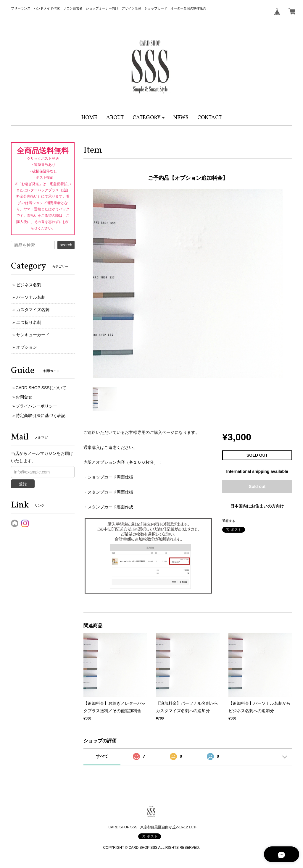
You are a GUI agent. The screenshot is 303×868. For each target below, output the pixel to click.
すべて (102, 756)
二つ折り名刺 (29, 322)
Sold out (257, 486)
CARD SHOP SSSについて (41, 388)
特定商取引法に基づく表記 (41, 416)
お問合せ (24, 397)
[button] (149, 118)
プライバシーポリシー (36, 406)
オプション (27, 347)
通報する (229, 521)
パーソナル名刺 (31, 297)
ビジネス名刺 (29, 285)
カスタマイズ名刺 (33, 310)
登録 (23, 484)
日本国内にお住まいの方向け (257, 506)
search (66, 245)
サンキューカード (33, 335)
